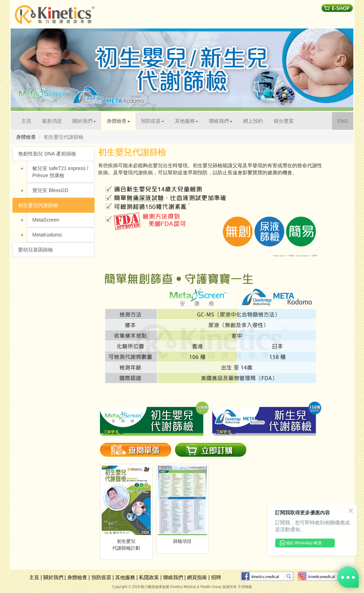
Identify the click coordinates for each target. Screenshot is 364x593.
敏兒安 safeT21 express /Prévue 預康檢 (60, 172)
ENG (345, 120)
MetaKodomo (47, 235)
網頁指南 (197, 577)
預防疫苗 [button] (152, 121)
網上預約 (253, 121)
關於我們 (53, 577)
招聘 (216, 577)
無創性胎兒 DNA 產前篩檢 (47, 154)
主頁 (29, 120)
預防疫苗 (101, 577)
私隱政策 (149, 577)
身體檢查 (77, 577)
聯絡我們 (173, 577)
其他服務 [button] (187, 121)
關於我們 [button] (84, 121)
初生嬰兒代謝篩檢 (38, 205)
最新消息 (52, 121)
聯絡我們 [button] (221, 121)
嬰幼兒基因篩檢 (36, 250)
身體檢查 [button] (118, 121)
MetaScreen (46, 220)
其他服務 (125, 577)
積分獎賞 (284, 121)
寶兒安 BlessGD (50, 190)
